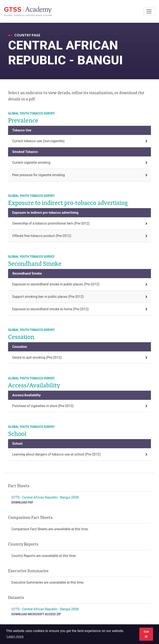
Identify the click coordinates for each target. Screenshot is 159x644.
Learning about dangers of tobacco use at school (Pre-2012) (56, 454)
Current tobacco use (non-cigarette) (38, 141)
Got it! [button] (146, 634)
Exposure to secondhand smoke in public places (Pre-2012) (56, 284)
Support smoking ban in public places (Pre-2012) (48, 297)
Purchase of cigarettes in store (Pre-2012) (43, 406)
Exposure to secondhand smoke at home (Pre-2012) (50, 309)
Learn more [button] (15, 636)
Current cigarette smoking (31, 163)
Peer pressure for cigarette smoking (39, 175)
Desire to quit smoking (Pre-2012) (37, 357)
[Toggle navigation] (149, 11)
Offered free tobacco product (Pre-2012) (42, 236)
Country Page (27, 35)
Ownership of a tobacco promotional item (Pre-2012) (51, 223)
